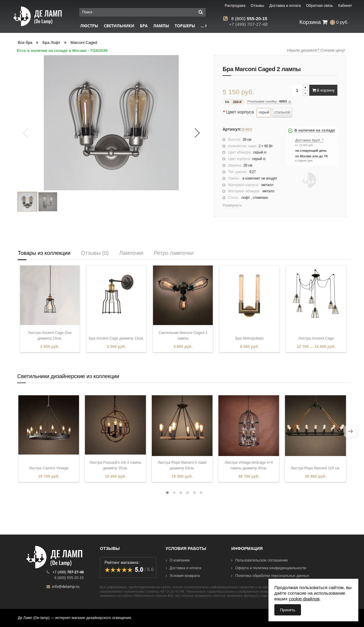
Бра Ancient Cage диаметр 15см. (116, 338)
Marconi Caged (84, 43)
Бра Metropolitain (249, 338)
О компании (178, 560)
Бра (144, 26)
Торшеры (185, 26)
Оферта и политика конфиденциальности (269, 568)
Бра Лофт (51, 43)
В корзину (323, 90)
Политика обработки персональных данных (270, 576)
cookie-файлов (304, 599)
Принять (288, 610)
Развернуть (232, 205)
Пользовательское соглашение (259, 560)
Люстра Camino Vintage (49, 468)
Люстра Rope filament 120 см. (315, 468)
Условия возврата (183, 576)
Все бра (25, 43)
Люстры (89, 26)
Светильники (119, 26)
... (204, 26)
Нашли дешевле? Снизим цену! (316, 50)
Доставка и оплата (183, 568)
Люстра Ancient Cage (316, 338)
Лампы (161, 26)
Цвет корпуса (240, 112)
